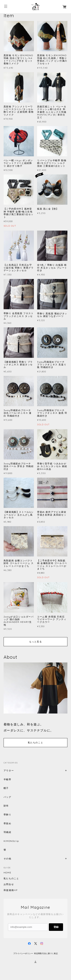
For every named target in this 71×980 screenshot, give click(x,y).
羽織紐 (7, 832)
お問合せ (9, 884)
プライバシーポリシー (23, 953)
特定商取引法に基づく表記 (46, 953)
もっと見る (36, 642)
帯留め (7, 823)
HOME (7, 873)
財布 (6, 806)
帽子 (6, 788)
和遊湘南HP (11, 890)
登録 (56, 927)
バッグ (7, 797)
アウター (9, 770)
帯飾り (7, 815)
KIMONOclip (11, 841)
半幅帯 (7, 779)
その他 (7, 859)
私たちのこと (36, 743)
